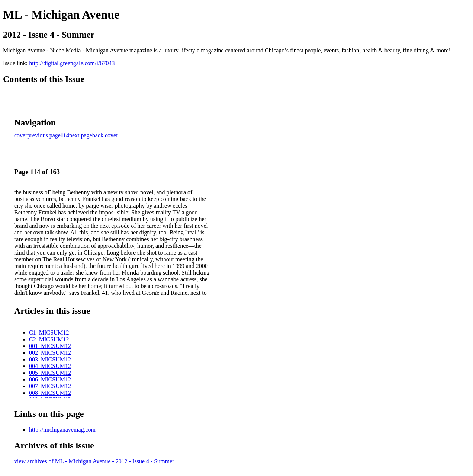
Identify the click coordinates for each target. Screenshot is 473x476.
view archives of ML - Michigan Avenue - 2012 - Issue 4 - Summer (94, 461)
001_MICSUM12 (50, 346)
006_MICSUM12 (50, 379)
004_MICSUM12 (50, 366)
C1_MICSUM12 (49, 333)
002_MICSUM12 (50, 353)
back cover (105, 135)
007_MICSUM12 (50, 386)
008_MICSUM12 (50, 393)
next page (81, 135)
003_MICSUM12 (50, 359)
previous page (44, 135)
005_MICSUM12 (50, 373)
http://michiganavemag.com (62, 430)
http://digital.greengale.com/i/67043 (72, 63)
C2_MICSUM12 (49, 339)
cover (21, 135)
